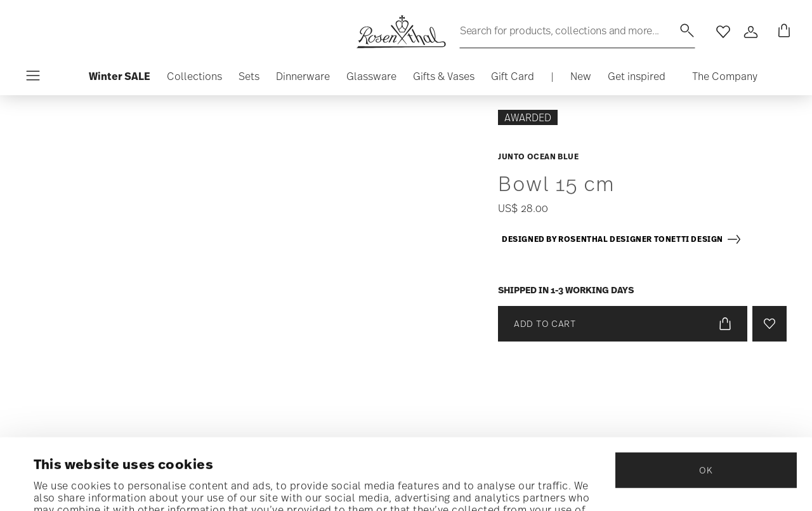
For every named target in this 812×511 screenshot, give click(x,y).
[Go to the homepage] (401, 32)
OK (706, 399)
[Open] (751, 32)
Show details (66, 485)
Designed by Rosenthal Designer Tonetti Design (622, 239)
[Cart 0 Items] (782, 32)
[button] (194, 79)
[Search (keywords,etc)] (577, 30)
